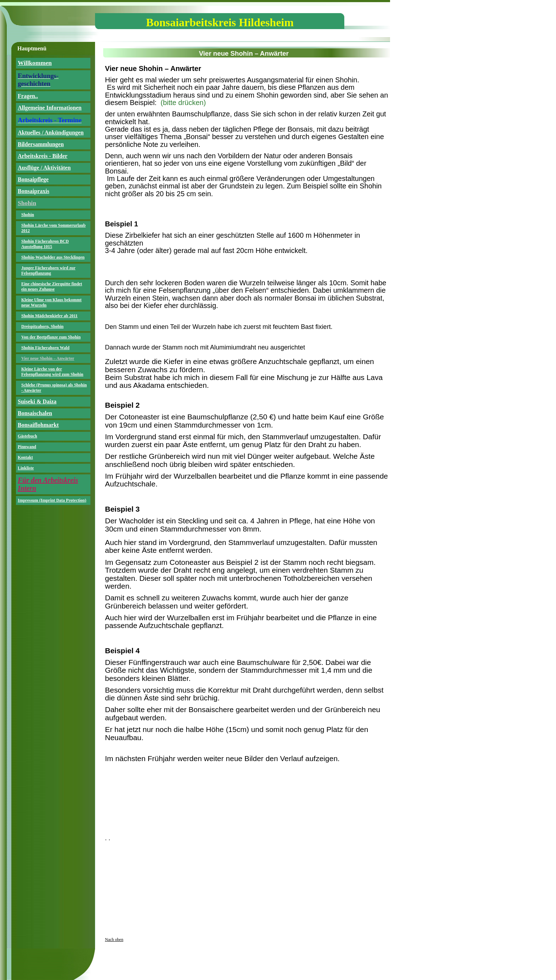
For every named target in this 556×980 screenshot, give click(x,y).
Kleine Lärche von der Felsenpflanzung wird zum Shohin (52, 372)
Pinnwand (27, 447)
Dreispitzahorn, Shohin (42, 326)
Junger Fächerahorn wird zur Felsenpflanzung (48, 271)
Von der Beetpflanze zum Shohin (51, 337)
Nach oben (114, 940)
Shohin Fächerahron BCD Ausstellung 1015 (45, 244)
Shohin (28, 215)
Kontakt (25, 457)
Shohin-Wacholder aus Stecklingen (53, 257)
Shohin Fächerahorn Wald (45, 348)
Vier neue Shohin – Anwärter (48, 358)
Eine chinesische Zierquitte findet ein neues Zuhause (52, 287)
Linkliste (26, 468)
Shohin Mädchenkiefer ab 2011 (49, 316)
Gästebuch (27, 436)
